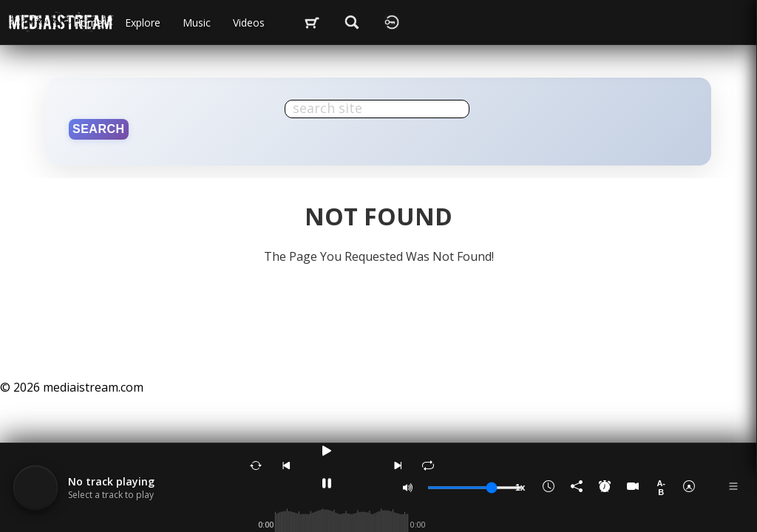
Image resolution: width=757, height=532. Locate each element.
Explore (143, 23)
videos (249, 23)
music (197, 23)
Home (88, 23)
